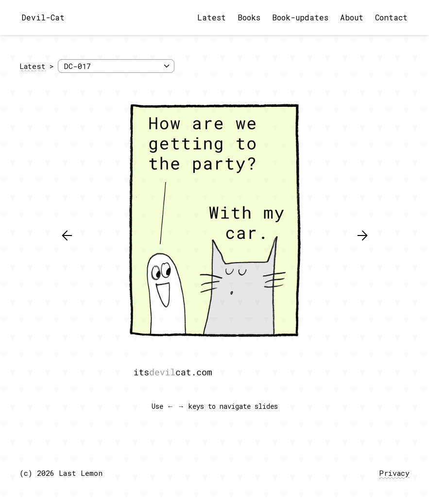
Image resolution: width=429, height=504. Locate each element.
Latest (212, 17)
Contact (391, 17)
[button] (67, 235)
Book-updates (300, 17)
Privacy (394, 473)
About (352, 17)
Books (249, 17)
